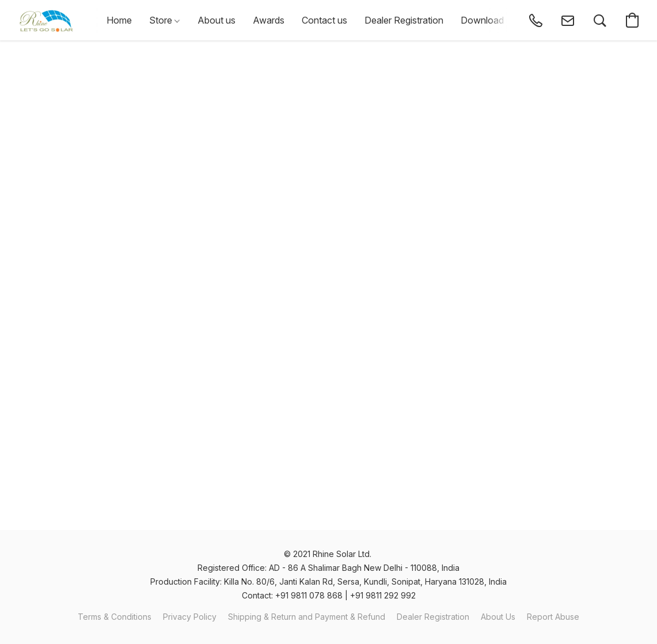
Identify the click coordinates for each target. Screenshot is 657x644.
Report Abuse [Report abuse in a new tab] (553, 617)
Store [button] (164, 20)
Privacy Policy (190, 617)
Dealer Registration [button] (404, 20)
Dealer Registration (433, 617)
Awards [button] (269, 20)
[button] (46, 20)
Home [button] (119, 20)
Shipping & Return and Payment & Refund (307, 617)
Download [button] (482, 20)
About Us (498, 617)
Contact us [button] (324, 20)
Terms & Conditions (115, 617)
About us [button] (217, 20)
